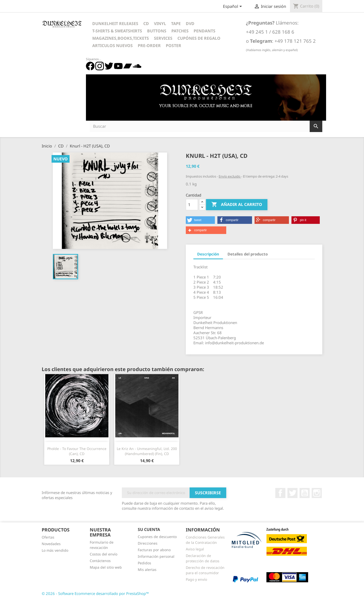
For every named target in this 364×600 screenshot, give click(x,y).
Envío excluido (230, 176)
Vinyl (160, 24)
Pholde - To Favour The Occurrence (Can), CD (77, 451)
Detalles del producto (248, 254)
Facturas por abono (154, 550)
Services (163, 38)
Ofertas (48, 537)
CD (146, 24)
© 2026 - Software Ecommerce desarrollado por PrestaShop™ (95, 593)
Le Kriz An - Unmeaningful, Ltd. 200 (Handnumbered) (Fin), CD (147, 451)
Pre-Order (149, 46)
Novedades (51, 544)
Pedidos (144, 563)
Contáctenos (100, 561)
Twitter (292, 493)
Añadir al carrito (237, 205)
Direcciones (148, 543)
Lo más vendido (55, 550)
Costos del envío (104, 554)
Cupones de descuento (157, 537)
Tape (176, 24)
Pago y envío (196, 579)
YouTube (305, 493)
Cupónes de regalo (199, 38)
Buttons (157, 31)
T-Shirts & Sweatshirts (117, 31)
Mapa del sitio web (106, 567)
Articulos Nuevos (112, 46)
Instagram (317, 493)
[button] (200, 220)
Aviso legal (195, 549)
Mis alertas (147, 570)
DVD (190, 24)
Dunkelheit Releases (115, 24)
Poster (174, 46)
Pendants (204, 31)
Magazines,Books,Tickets (121, 38)
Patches (180, 31)
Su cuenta (149, 529)
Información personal (156, 556)
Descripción (208, 254)
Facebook (280, 493)
